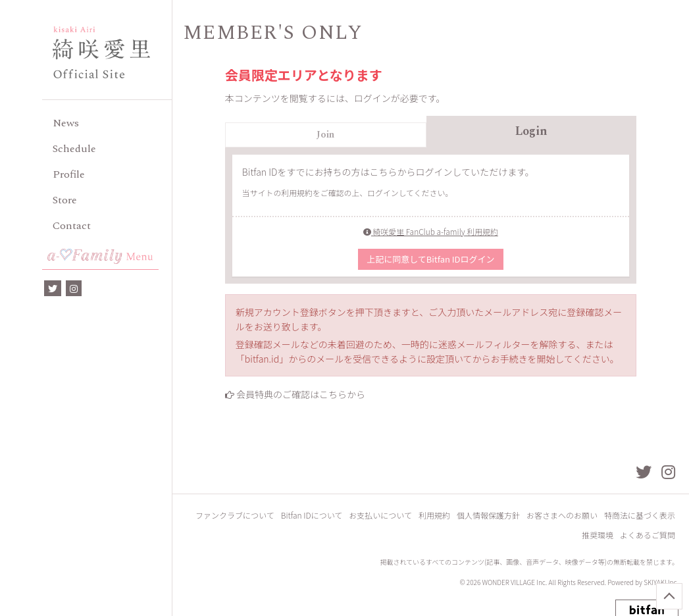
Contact (72, 226)
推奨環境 (598, 535)
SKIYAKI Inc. (661, 582)
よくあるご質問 (648, 535)
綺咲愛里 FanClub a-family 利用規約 (431, 231)
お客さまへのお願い (562, 515)
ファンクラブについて (235, 515)
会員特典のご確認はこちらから (301, 394)
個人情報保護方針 (488, 515)
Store (65, 200)
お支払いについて (380, 515)
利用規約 (434, 515)
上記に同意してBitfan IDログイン (430, 259)
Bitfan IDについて (312, 515)
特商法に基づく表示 (640, 515)
